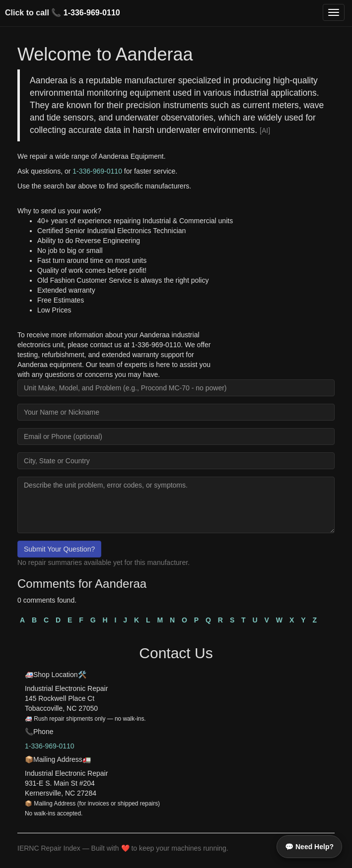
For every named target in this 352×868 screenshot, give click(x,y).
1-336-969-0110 (92, 13)
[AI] (265, 130)
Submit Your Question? (59, 549)
